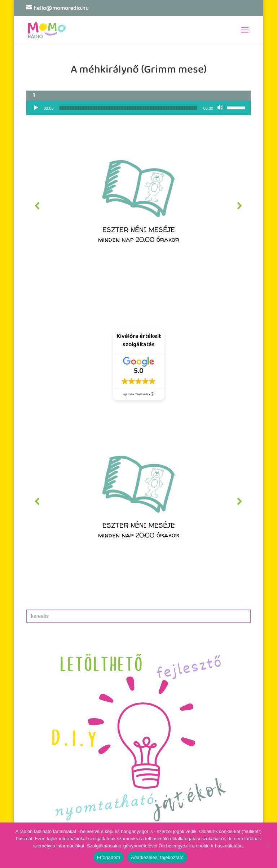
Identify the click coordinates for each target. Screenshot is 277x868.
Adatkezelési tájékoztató (157, 857)
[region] (138, 206)
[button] (138, 206)
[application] (138, 108)
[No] (268, 845)
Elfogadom (109, 857)
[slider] (129, 108)
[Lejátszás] (36, 108)
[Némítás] (221, 108)
